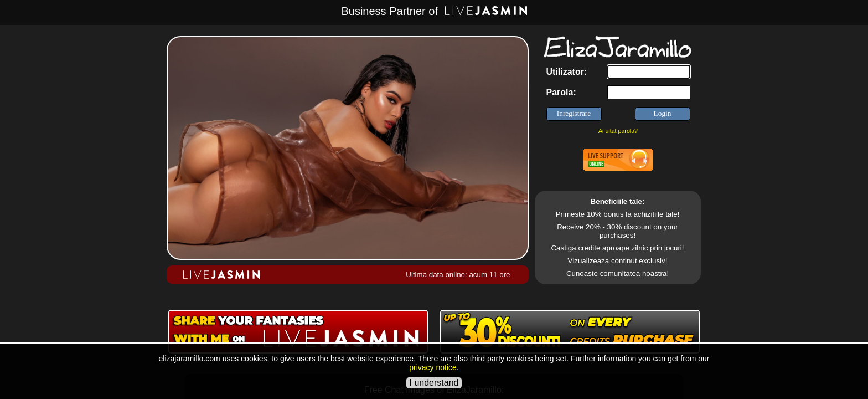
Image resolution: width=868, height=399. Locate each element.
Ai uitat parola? (618, 131)
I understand (434, 383)
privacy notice (433, 367)
